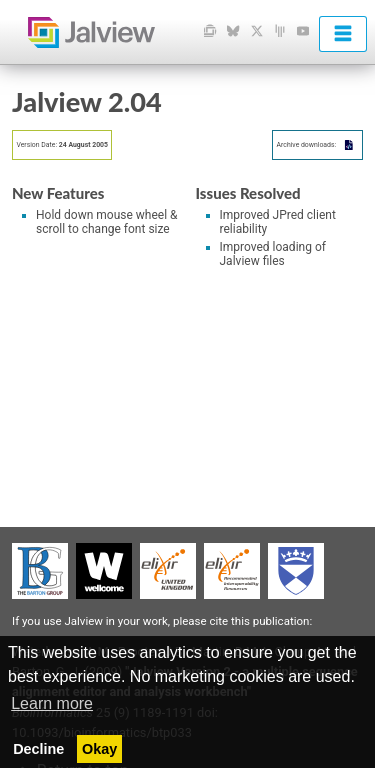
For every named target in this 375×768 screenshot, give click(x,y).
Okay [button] (99, 749)
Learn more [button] (52, 703)
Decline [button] (38, 749)
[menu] (343, 34)
